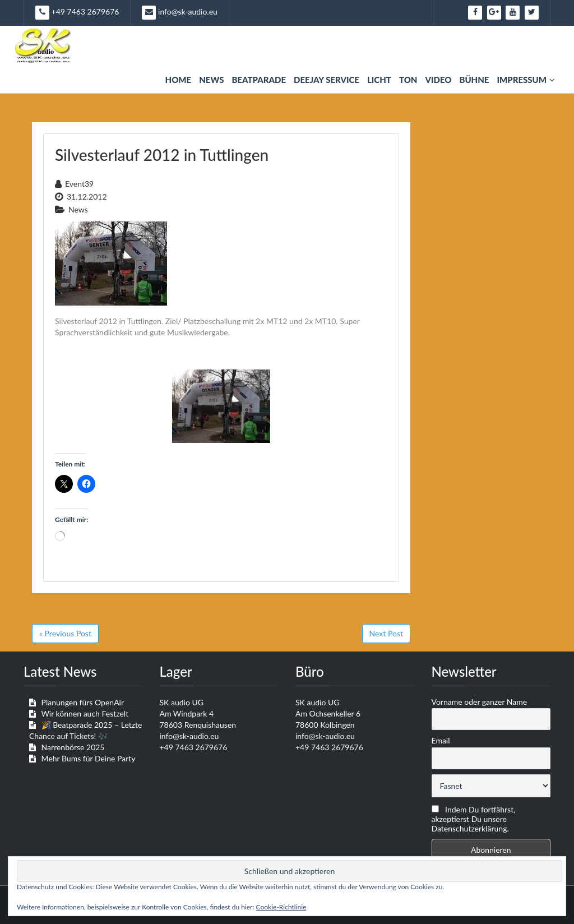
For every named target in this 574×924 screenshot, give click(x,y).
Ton (408, 80)
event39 (79, 184)
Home (179, 80)
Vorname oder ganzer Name (480, 702)
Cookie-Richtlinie (281, 907)
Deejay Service (327, 80)
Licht (379, 80)
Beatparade (259, 80)
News (211, 80)
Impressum (526, 80)
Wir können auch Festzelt (85, 713)
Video (438, 80)
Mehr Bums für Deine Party (89, 758)
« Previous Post (65, 633)
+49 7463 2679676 (77, 13)
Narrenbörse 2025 (73, 747)
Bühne (474, 80)
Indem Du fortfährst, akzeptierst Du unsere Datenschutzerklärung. (474, 819)
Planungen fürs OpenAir (83, 702)
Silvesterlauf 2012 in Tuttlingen (162, 155)
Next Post (386, 633)
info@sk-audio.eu (179, 13)
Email (441, 740)
